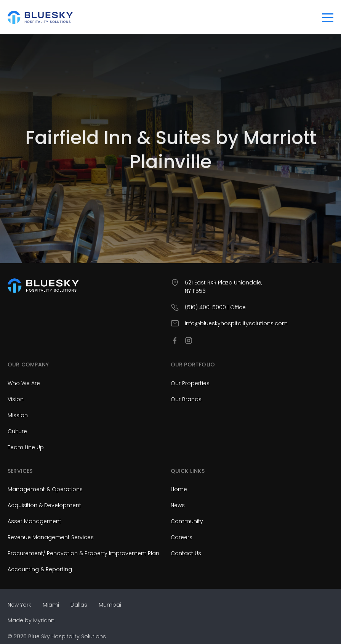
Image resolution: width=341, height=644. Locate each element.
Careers (182, 537)
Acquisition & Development (44, 505)
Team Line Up (26, 447)
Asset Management (34, 521)
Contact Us (186, 553)
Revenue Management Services (51, 537)
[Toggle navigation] (328, 17)
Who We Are (24, 383)
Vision (16, 399)
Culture (17, 431)
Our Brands (186, 399)
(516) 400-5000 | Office (215, 307)
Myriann (44, 620)
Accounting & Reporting (40, 569)
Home (179, 489)
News (178, 505)
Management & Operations (45, 489)
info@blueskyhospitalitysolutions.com (236, 323)
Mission (18, 415)
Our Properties (190, 383)
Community (187, 521)
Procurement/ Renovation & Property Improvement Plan (83, 553)
